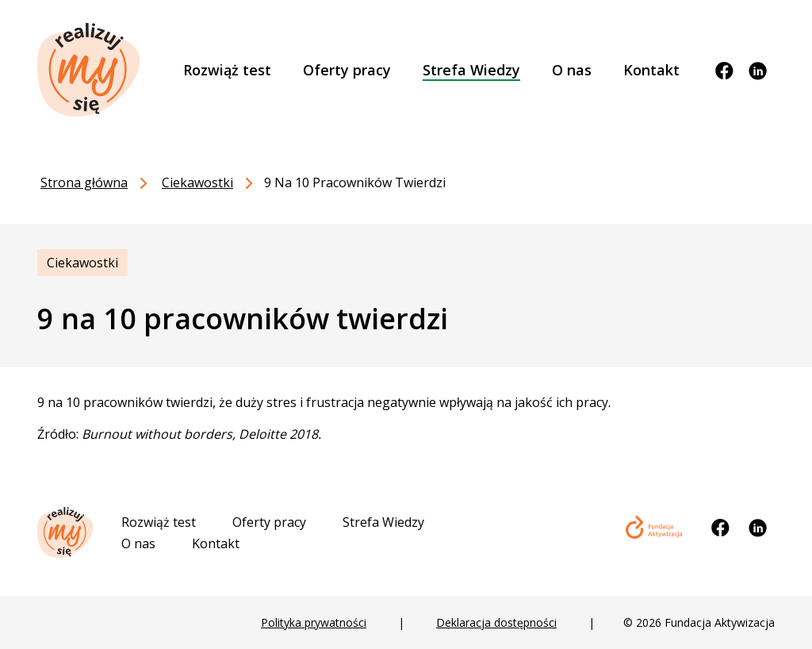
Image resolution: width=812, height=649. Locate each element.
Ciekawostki (82, 263)
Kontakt (216, 543)
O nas (138, 543)
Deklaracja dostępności (496, 622)
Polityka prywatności (314, 622)
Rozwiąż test (159, 522)
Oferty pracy (269, 522)
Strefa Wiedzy (383, 522)
